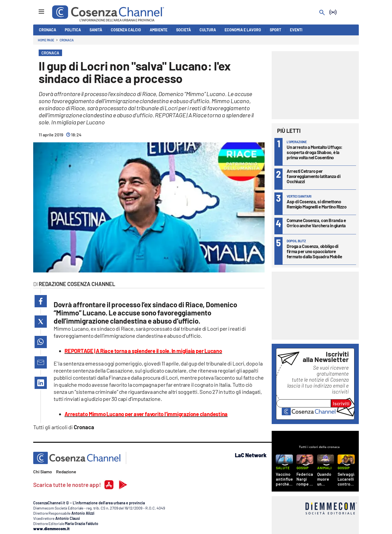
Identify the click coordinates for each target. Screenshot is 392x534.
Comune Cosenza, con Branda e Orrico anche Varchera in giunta (316, 223)
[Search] (322, 13)
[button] (41, 301)
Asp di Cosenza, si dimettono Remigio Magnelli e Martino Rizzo (316, 204)
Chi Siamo (43, 472)
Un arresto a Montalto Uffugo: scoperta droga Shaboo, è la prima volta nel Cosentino (315, 152)
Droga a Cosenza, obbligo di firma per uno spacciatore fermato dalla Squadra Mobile (314, 251)
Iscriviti (341, 403)
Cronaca (67, 40)
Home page (46, 40)
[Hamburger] (36, 9)
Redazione (66, 472)
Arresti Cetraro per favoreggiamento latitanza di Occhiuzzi (313, 176)
